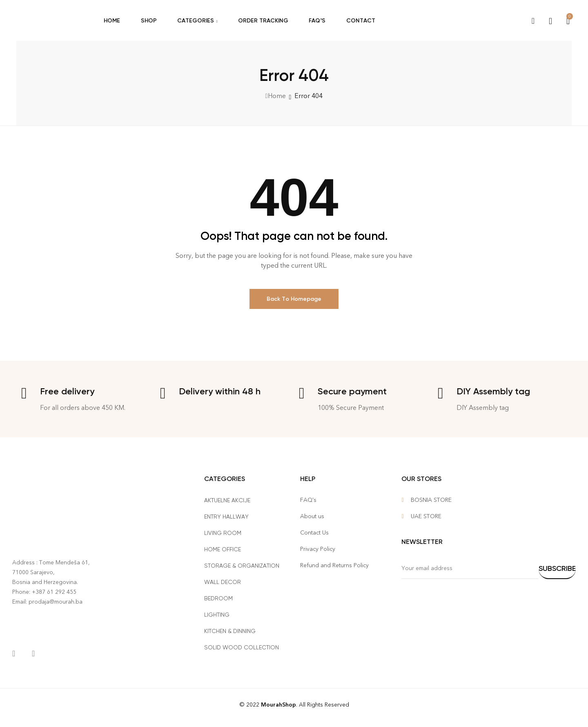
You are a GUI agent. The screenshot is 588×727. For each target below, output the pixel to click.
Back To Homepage (294, 299)
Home (277, 96)
